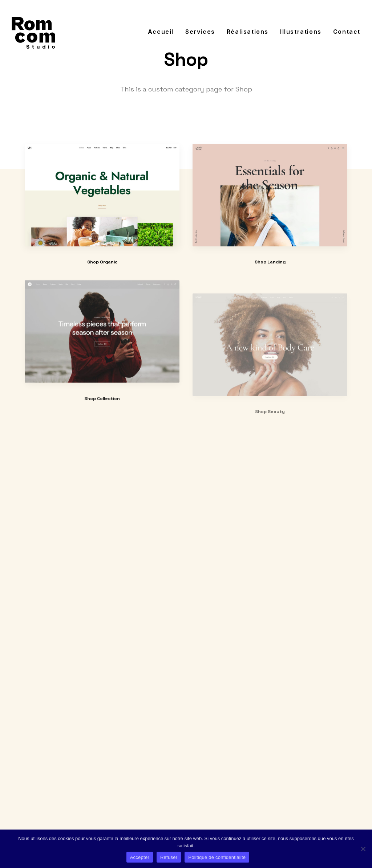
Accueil (161, 32)
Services (200, 32)
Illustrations (301, 32)
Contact (347, 32)
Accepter (140, 857)
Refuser (169, 857)
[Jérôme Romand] (33, 32)
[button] (102, 195)
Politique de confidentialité (217, 857)
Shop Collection (102, 420)
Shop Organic (102, 262)
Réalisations (248, 32)
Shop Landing (270, 262)
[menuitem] (163, 32)
